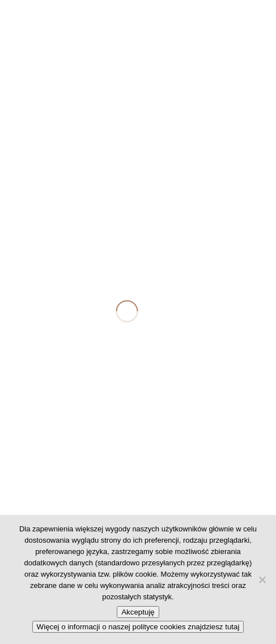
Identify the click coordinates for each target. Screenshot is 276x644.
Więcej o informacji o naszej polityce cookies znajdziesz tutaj (138, 627)
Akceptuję (138, 612)
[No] (262, 579)
